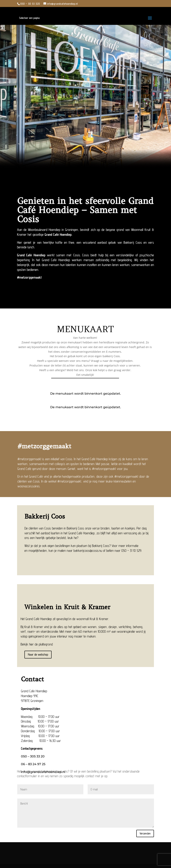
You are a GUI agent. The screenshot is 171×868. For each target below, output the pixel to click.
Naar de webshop (38, 654)
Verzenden (145, 833)
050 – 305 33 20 (33, 756)
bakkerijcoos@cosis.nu (88, 551)
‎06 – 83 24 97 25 (33, 764)
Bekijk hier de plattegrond (37, 644)
